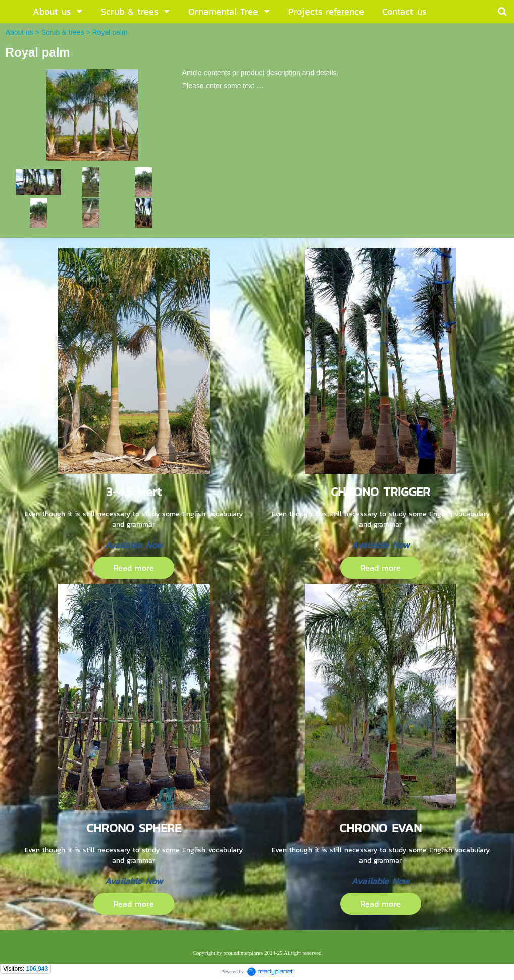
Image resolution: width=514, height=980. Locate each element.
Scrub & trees (63, 32)
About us (19, 32)
